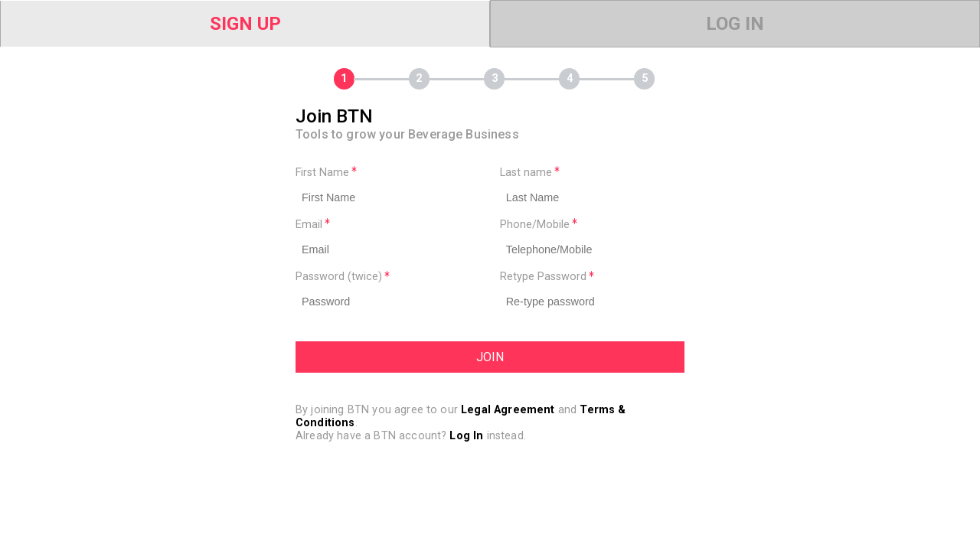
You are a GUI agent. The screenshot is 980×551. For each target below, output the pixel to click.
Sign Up (245, 24)
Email (313, 225)
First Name (326, 173)
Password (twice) (343, 277)
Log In (735, 24)
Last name (530, 173)
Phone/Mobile (539, 225)
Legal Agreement (508, 410)
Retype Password (547, 277)
